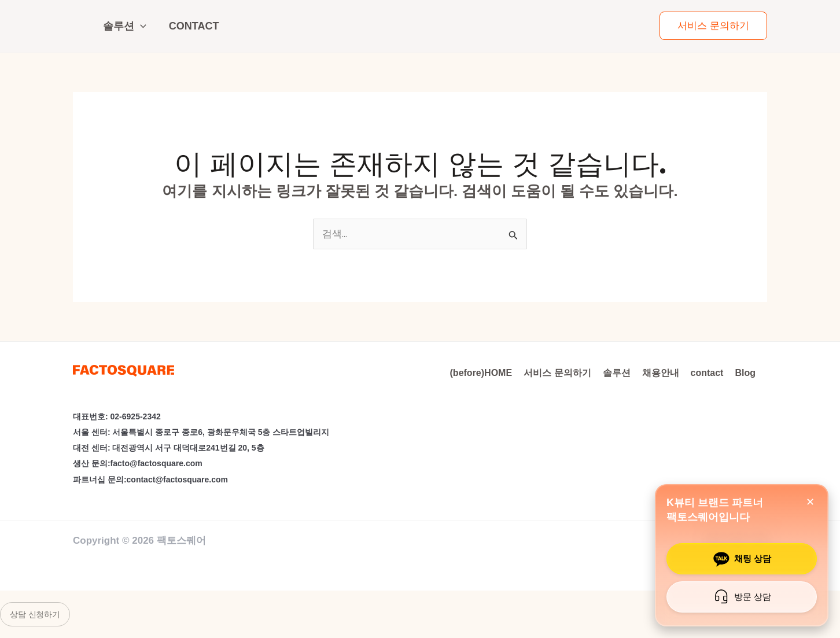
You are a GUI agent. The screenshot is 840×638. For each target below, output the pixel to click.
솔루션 (125, 26)
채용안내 (661, 373)
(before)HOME (481, 373)
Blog (745, 373)
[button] (713, 26)
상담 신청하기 (35, 614)
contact (194, 26)
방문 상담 (740, 597)
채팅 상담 (740, 559)
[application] (140, 26)
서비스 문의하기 (557, 373)
